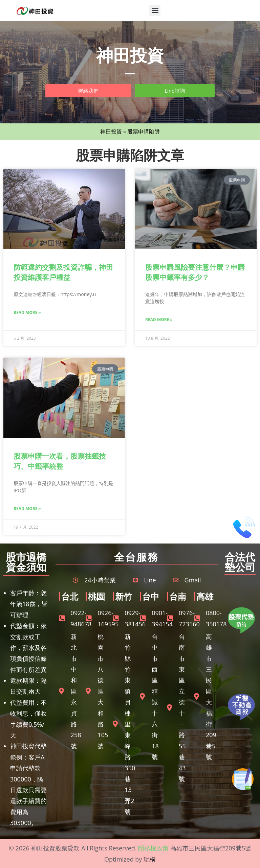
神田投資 (111, 131)
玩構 (150, 859)
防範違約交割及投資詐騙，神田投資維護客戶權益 (63, 272)
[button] (155, 10)
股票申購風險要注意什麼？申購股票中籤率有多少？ (195, 272)
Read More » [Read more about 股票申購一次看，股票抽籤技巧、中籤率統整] (27, 509)
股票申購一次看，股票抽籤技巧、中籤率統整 (60, 461)
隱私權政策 (153, 848)
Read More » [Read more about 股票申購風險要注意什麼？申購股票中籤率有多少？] (159, 320)
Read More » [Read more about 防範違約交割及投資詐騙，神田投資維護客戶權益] (27, 312)
